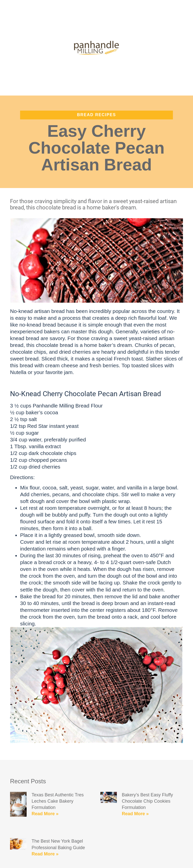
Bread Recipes (97, 115)
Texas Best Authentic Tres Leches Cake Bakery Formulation (58, 801)
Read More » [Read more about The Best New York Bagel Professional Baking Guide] (45, 854)
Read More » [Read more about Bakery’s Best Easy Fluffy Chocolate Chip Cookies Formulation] (135, 814)
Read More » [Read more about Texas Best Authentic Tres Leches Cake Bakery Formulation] (45, 814)
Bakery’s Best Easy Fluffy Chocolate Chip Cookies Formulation (147, 801)
